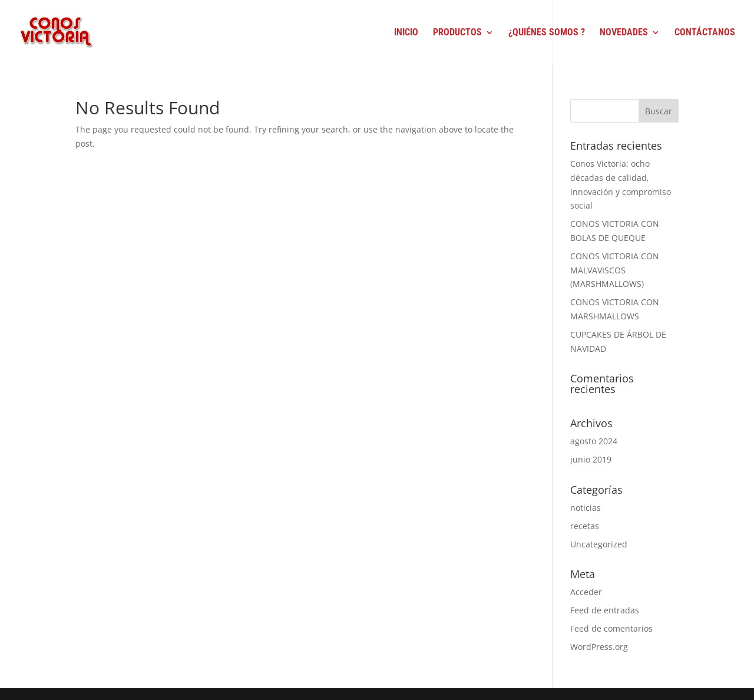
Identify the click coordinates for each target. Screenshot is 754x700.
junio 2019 (591, 459)
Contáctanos (705, 33)
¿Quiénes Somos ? (547, 33)
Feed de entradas (605, 610)
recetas (585, 526)
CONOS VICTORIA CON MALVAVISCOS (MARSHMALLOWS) (615, 270)
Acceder (586, 592)
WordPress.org (599, 647)
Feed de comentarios (611, 628)
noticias (586, 508)
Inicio (406, 33)
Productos (457, 33)
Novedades (624, 33)
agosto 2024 (594, 441)
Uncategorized (599, 544)
